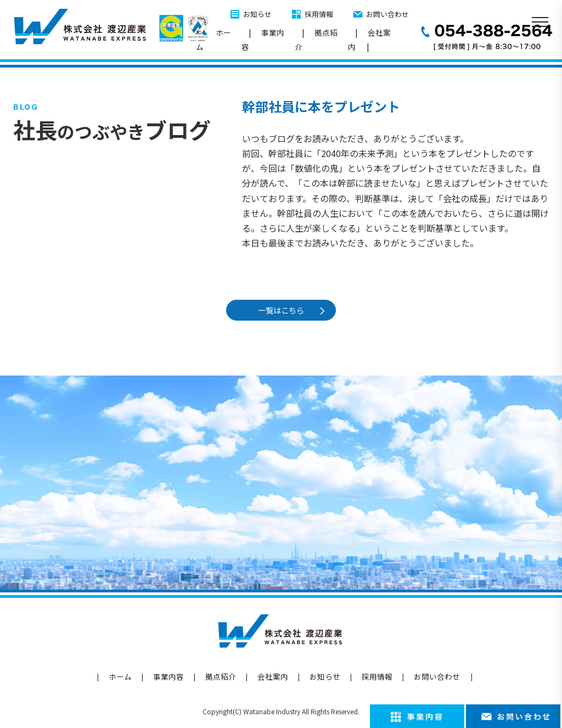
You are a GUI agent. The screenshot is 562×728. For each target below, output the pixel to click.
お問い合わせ (387, 14)
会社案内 (369, 40)
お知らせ (257, 14)
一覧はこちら (283, 310)
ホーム (213, 40)
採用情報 (319, 14)
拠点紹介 (316, 40)
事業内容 (263, 40)
